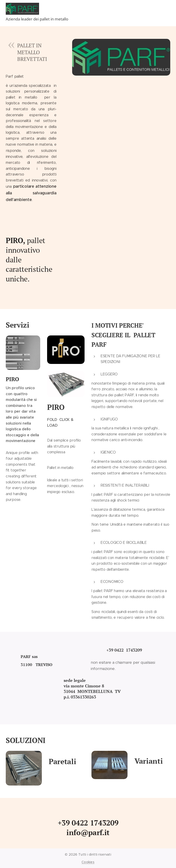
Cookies (88, 862)
